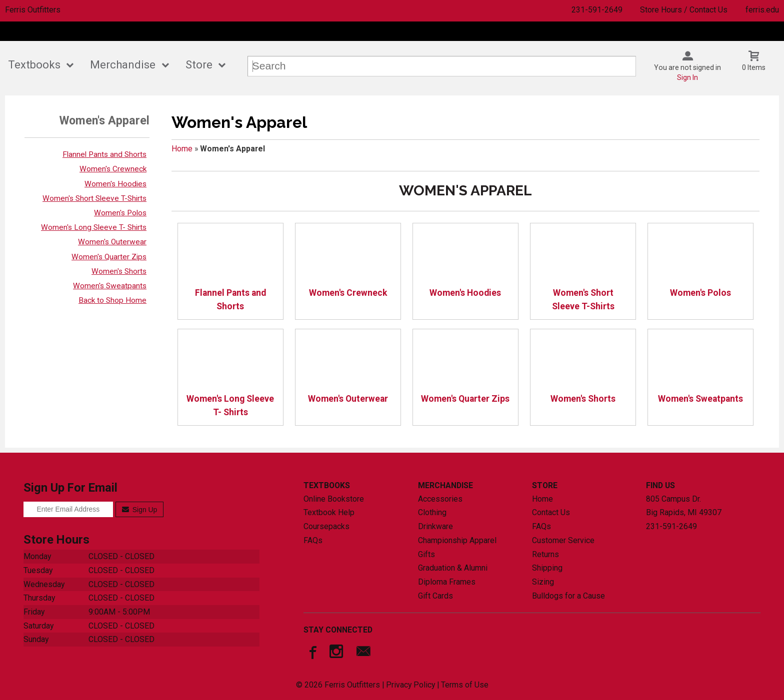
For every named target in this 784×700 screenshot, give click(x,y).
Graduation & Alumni (453, 568)
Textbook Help (329, 512)
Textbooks (34, 65)
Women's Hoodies (115, 184)
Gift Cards (435, 596)
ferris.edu (762, 10)
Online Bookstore (334, 499)
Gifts (426, 554)
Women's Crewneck (113, 169)
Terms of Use (465, 685)
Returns (545, 554)
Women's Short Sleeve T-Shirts (94, 198)
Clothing (432, 512)
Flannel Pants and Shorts (104, 154)
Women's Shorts (119, 271)
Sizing (543, 582)
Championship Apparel (457, 540)
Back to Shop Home (112, 300)
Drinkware (435, 526)
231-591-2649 (597, 10)
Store (199, 65)
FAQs (313, 540)
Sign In (687, 77)
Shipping (547, 568)
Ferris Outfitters (33, 10)
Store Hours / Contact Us (684, 10)
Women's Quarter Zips (109, 257)
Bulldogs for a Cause (568, 596)
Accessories (440, 499)
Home (182, 149)
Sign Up (140, 510)
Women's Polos (120, 213)
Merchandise (123, 65)
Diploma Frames (447, 582)
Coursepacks (326, 526)
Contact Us (551, 512)
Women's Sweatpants (110, 286)
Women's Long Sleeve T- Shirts (94, 227)
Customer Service (563, 540)
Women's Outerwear (112, 242)
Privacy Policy (410, 685)
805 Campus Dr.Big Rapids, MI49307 (684, 506)
